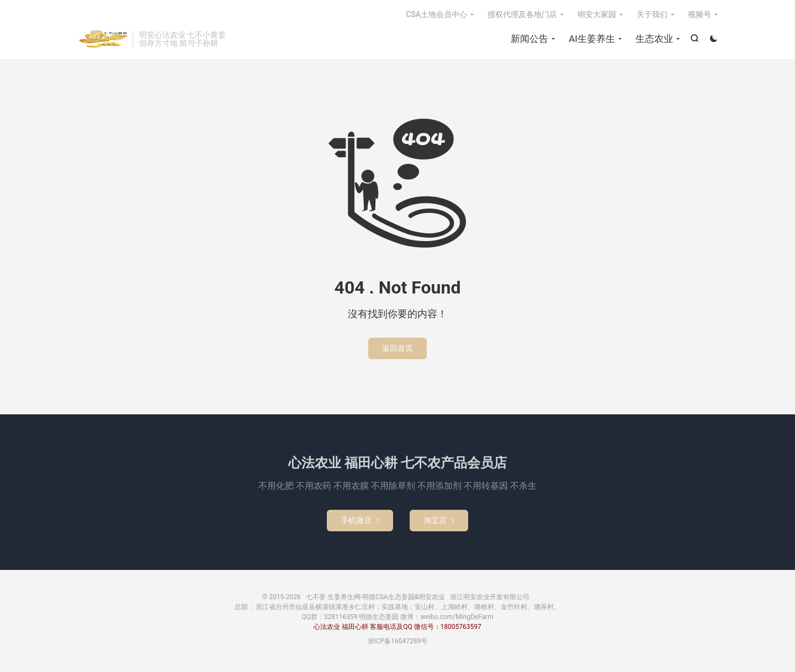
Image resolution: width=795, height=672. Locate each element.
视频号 (699, 14)
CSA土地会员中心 (436, 14)
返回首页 (397, 348)
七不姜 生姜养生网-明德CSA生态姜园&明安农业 (102, 39)
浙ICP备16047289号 (398, 641)
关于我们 (652, 14)
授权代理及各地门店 (522, 14)
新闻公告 (529, 39)
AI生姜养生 (592, 39)
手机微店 (360, 520)
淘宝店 (439, 520)
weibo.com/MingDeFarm (457, 617)
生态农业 (654, 39)
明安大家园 (597, 14)
